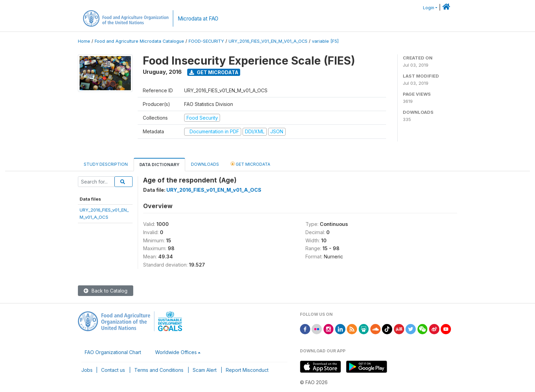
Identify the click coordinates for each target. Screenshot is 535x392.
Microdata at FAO (198, 19)
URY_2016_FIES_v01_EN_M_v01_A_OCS (214, 190)
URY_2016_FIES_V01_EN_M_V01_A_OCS (268, 41)
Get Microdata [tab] (250, 164)
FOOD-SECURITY (206, 41)
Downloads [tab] (205, 164)
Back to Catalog (106, 291)
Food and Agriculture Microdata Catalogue (139, 41)
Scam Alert (205, 370)
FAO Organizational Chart (113, 352)
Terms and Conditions (159, 370)
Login (429, 8)
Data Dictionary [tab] (159, 165)
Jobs (87, 370)
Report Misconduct (247, 370)
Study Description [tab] (106, 164)
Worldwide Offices (176, 352)
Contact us (113, 370)
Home (84, 41)
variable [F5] (325, 41)
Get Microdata (214, 72)
